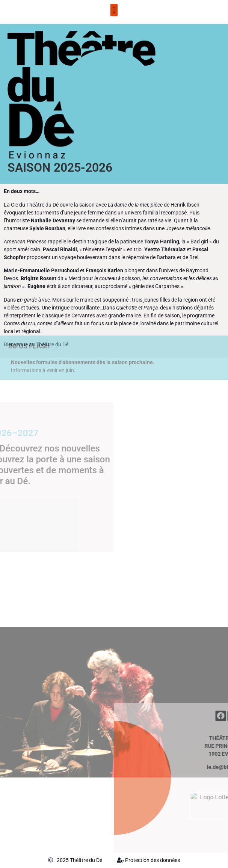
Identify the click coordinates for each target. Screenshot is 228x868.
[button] (114, 10)
